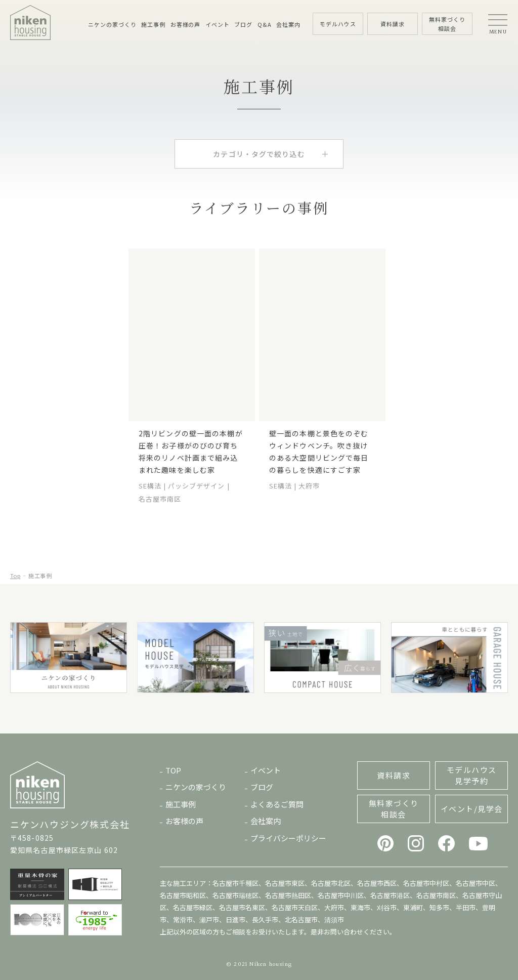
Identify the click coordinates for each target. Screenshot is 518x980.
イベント (218, 24)
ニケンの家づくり (112, 24)
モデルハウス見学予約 (472, 775)
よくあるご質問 (277, 804)
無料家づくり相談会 (394, 809)
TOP (173, 770)
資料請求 (394, 775)
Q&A (265, 24)
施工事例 (153, 24)
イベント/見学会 (472, 809)
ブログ (243, 24)
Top (15, 576)
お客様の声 (185, 24)
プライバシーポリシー (288, 838)
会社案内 (288, 24)
